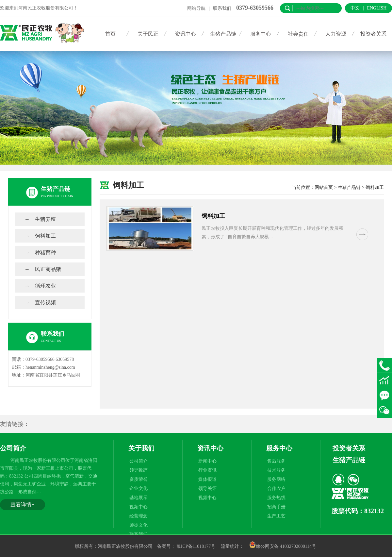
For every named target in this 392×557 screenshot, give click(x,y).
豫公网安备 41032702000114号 (283, 546)
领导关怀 (207, 489)
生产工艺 (276, 516)
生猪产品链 (223, 34)
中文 (355, 8)
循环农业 (45, 286)
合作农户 (276, 489)
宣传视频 (45, 303)
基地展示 (139, 498)
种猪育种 (45, 253)
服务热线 (276, 498)
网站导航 (196, 8)
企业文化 (139, 489)
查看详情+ (22, 505)
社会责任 (298, 34)
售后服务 (276, 461)
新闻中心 (207, 461)
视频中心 (139, 507)
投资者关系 (373, 34)
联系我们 (222, 8)
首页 (110, 34)
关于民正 (148, 34)
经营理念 (139, 516)
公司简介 (139, 461)
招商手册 (276, 507)
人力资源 (336, 34)
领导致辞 (139, 470)
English (377, 8)
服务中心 (261, 34)
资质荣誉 (139, 479)
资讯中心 (186, 34)
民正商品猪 (48, 269)
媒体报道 (207, 479)
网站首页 (324, 187)
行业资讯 (207, 470)
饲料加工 (45, 236)
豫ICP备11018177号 (196, 546)
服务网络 (276, 479)
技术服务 (276, 470)
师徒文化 (139, 525)
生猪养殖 (45, 219)
